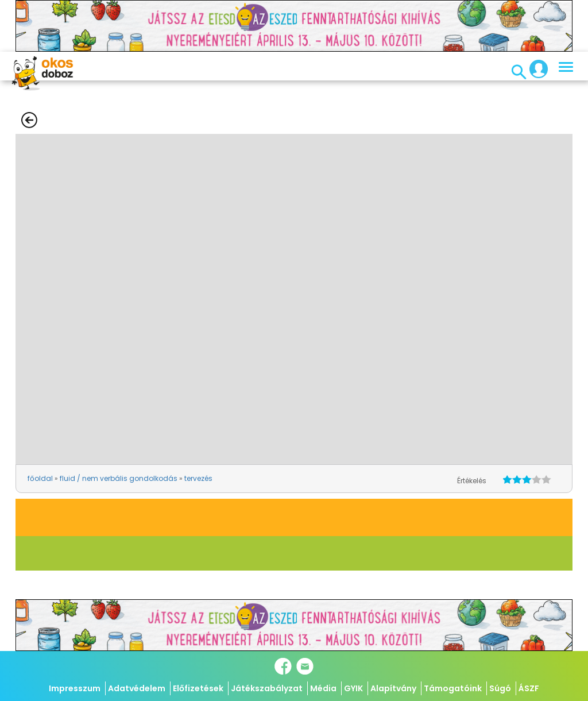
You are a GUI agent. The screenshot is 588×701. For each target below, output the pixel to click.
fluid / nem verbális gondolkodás (119, 478)
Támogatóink (453, 688)
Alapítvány (393, 688)
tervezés (198, 478)
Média (323, 688)
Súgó (500, 688)
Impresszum (75, 688)
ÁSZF (529, 688)
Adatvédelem (137, 688)
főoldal (40, 478)
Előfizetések (198, 688)
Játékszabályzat (267, 688)
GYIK (353, 688)
